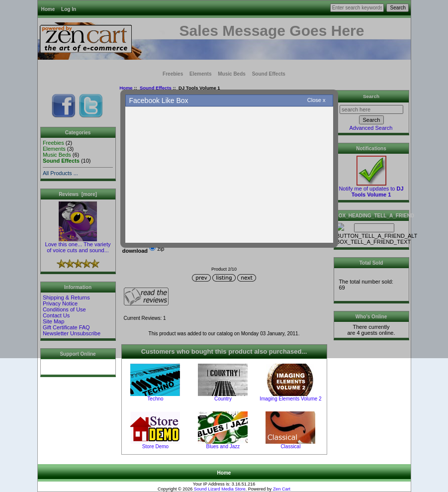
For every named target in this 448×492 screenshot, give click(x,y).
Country (223, 399)
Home (224, 473)
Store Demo (155, 446)
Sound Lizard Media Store (220, 489)
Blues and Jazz (223, 446)
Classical (290, 446)
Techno (155, 399)
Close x (316, 100)
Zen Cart (282, 489)
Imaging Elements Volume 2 (291, 399)
